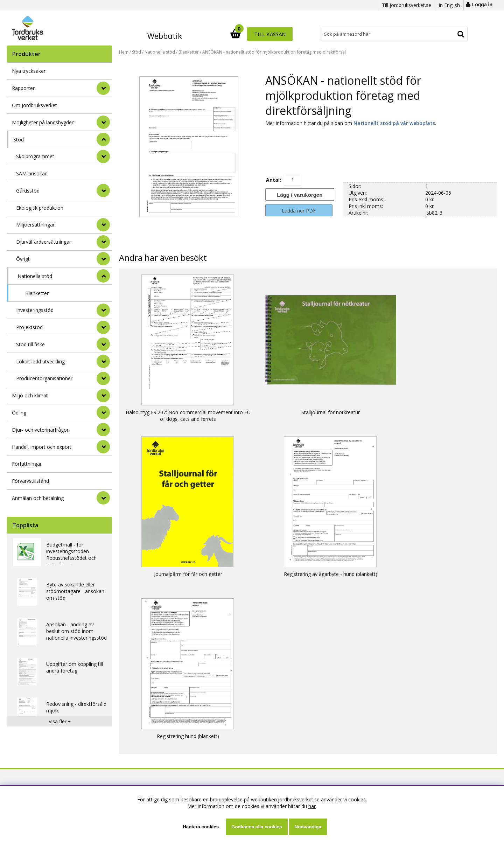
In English (449, 5)
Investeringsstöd (35, 310)
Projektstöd (29, 327)
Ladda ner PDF (299, 211)
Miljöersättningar (35, 225)
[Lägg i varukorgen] (299, 194)
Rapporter (23, 88)
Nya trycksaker (29, 71)
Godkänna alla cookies (257, 827)
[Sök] (283, 34)
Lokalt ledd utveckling (40, 361)
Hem (124, 52)
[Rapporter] (103, 88)
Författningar (27, 464)
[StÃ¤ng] (103, 139)
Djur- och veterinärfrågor (40, 430)
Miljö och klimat (30, 395)
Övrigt (23, 259)
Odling (19, 413)
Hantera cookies (201, 827)
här (312, 806)
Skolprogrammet (35, 156)
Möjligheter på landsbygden (43, 122)
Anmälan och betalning (38, 498)
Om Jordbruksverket (34, 105)
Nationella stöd (35, 276)
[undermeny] (103, 156)
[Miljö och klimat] (103, 396)
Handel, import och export (42, 447)
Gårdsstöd (28, 191)
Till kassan (446, 34)
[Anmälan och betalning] (103, 498)
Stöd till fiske (30, 344)
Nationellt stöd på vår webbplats (394, 123)
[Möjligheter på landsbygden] (103, 122)
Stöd (19, 140)
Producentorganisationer (44, 378)
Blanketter (37, 293)
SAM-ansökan (32, 173)
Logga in (482, 5)
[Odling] (103, 412)
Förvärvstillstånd (30, 481)
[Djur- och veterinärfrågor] (103, 430)
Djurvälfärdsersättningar (44, 242)
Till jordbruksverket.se (407, 5)
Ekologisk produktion (40, 208)
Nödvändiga (308, 827)
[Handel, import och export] (103, 447)
